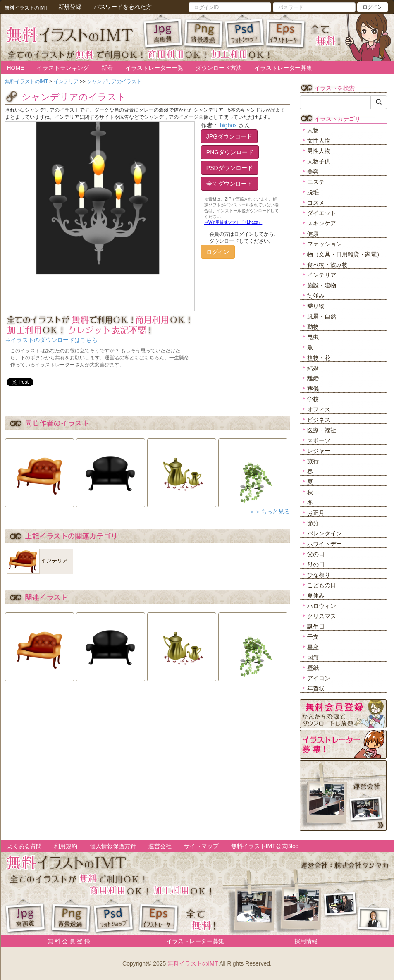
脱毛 (313, 192)
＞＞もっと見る (270, 512)
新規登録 (70, 7)
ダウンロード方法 (219, 68)
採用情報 (306, 941)
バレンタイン (325, 533)
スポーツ (319, 440)
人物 (313, 130)
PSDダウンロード (230, 168)
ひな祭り (319, 575)
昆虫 (313, 337)
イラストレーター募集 (283, 68)
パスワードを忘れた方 (123, 7)
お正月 (316, 513)
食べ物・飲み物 (327, 265)
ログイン (373, 7)
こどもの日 (322, 585)
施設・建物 (322, 285)
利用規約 (66, 846)
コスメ (316, 203)
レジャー (319, 451)
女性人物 (319, 141)
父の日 (316, 554)
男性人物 (319, 151)
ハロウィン (322, 606)
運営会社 (160, 846)
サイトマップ (201, 846)
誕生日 (316, 626)
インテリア (322, 275)
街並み (316, 296)
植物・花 (319, 358)
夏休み (316, 595)
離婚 (313, 378)
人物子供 (319, 161)
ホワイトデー (325, 544)
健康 (313, 234)
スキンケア (322, 223)
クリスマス (322, 616)
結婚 (313, 368)
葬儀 (313, 389)
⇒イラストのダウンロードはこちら (51, 340)
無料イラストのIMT (193, 963)
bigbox (228, 125)
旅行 (313, 461)
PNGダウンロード (230, 152)
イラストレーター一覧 (154, 68)
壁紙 (313, 668)
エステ (316, 182)
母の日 (316, 564)
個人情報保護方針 (113, 846)
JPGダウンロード (229, 136)
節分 (313, 523)
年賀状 (316, 688)
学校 (313, 399)
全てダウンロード (229, 184)
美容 (313, 172)
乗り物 (316, 306)
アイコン (319, 678)
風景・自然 (322, 316)
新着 (107, 68)
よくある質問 (24, 846)
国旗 (313, 657)
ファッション (325, 244)
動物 (313, 327)
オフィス (319, 409)
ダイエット (322, 213)
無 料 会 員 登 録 (66, 941)
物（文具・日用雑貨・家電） (345, 254)
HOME (16, 68)
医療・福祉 (322, 430)
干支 (313, 637)
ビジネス (319, 420)
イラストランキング (63, 68)
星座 (313, 647)
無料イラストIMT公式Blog (265, 846)
